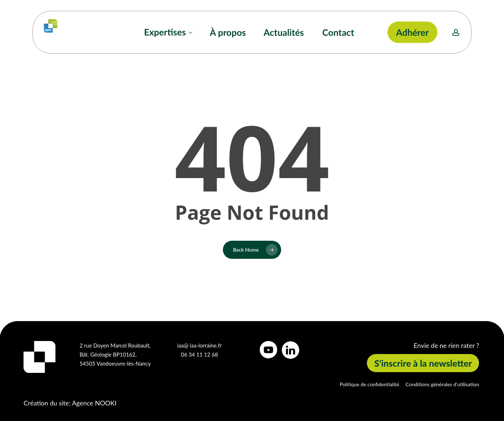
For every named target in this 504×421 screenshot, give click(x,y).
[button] (423, 363)
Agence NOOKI (94, 403)
